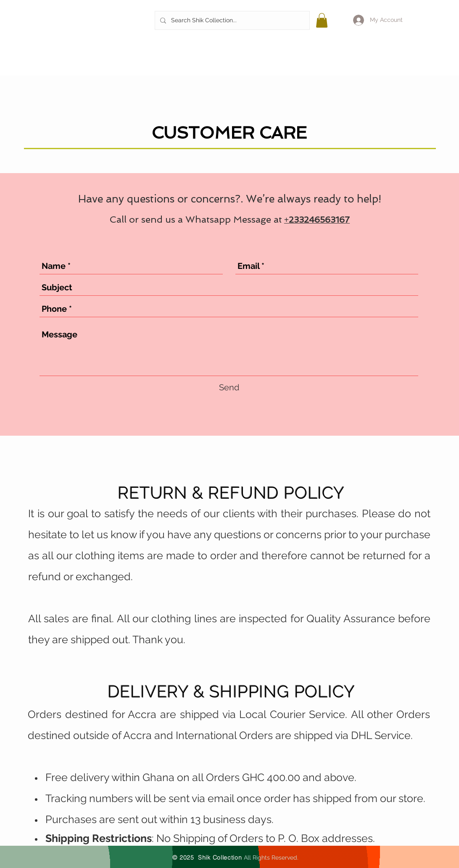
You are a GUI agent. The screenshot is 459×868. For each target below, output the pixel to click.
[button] (322, 20)
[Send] (229, 387)
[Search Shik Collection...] (231, 20)
